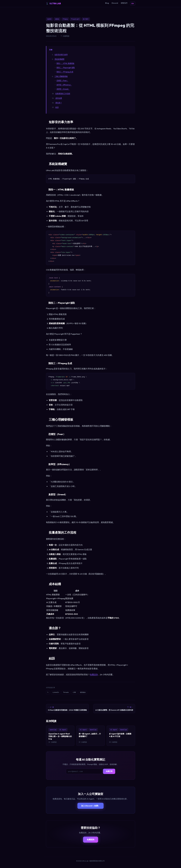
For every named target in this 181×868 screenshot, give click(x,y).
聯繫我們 (124, 3)
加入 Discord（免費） (90, 809)
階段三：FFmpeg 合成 (65, 72)
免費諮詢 (94, 675)
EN (133, 4)
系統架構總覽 (59, 59)
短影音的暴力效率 (61, 55)
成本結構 (59, 98)
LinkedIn (58, 693)
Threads (70, 693)
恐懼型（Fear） (62, 81)
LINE (81, 693)
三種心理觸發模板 (61, 76)
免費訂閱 (109, 774)
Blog (107, 3)
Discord (115, 3)
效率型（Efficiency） (64, 85)
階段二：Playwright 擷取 (66, 68)
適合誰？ (59, 103)
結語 (57, 107)
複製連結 (91, 693)
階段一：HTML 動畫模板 (65, 63)
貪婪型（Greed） (63, 89)
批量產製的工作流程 (63, 94)
